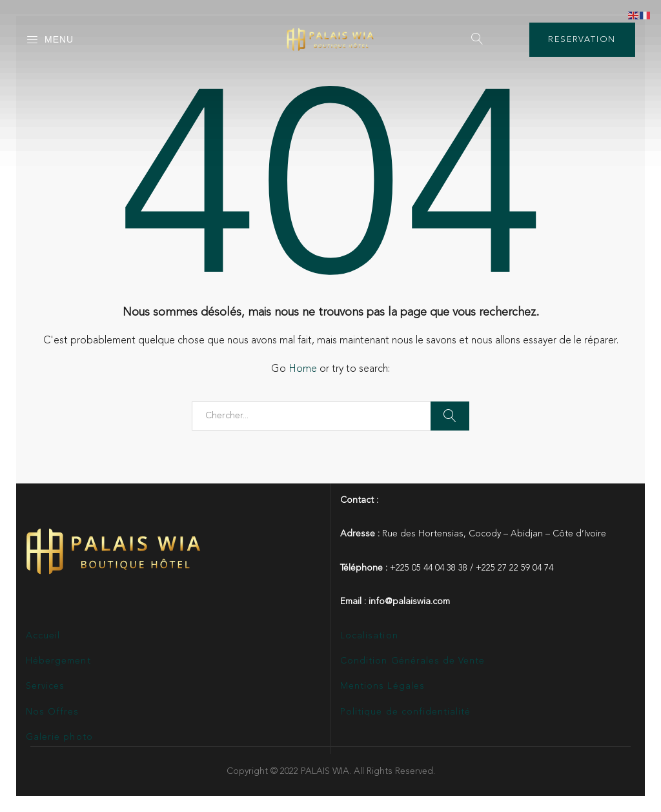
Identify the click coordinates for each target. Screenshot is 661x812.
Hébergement (58, 661)
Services (45, 686)
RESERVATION (582, 40)
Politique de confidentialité (405, 712)
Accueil (43, 636)
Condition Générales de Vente (412, 661)
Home (303, 369)
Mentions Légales (382, 686)
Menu (50, 40)
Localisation (369, 636)
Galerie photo (59, 737)
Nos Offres (53, 712)
